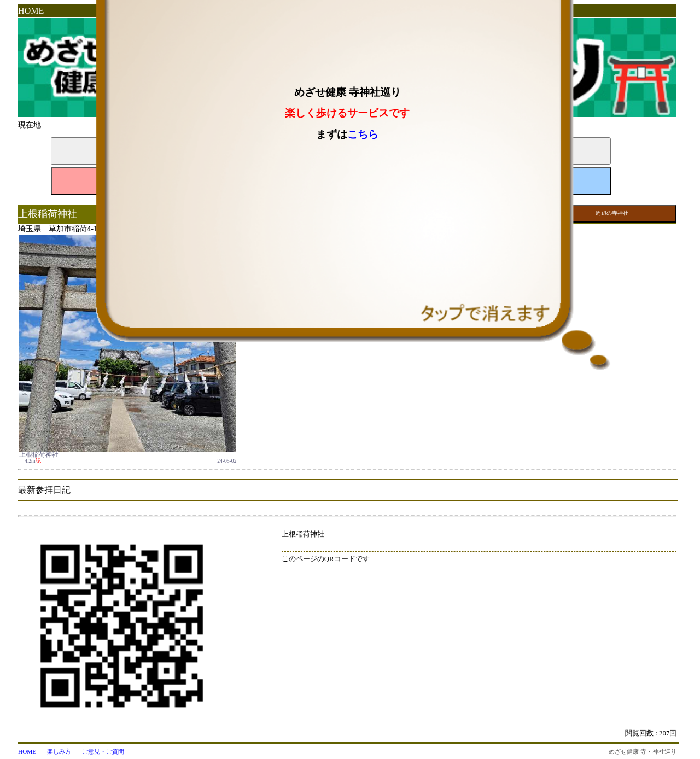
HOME (31, 11)
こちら (363, 134)
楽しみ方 (59, 751)
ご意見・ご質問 (103, 751)
